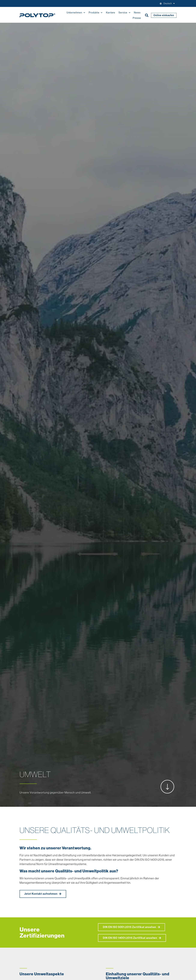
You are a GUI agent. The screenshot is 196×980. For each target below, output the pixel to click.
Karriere (111, 13)
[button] (147, 15)
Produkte (96, 13)
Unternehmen (76, 13)
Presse (137, 18)
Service (125, 13)
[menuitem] (169, 3)
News (137, 13)
